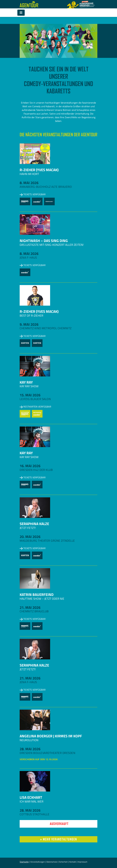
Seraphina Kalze (34, 524)
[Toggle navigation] (21, 13)
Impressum (82, 862)
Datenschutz (52, 862)
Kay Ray (26, 382)
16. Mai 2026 (30, 466)
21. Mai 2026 (30, 607)
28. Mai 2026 (30, 749)
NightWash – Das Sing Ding (44, 241)
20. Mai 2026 (30, 537)
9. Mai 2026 (29, 324)
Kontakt (73, 862)
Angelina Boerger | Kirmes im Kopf (51, 736)
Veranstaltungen (38, 862)
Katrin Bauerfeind (37, 595)
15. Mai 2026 (30, 395)
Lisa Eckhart (31, 797)
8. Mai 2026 (29, 183)
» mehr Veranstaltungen (58, 839)
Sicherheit (63, 862)
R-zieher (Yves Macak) (39, 170)
